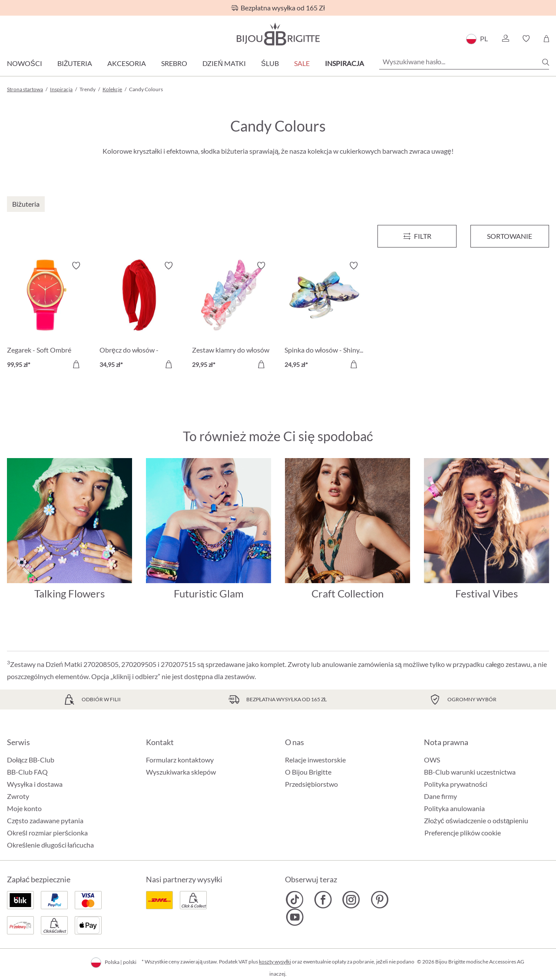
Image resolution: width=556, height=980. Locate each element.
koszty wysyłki (275, 962)
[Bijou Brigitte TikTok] (295, 900)
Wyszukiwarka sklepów (181, 772)
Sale (302, 63)
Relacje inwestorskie (315, 760)
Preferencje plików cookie (463, 833)
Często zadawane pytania (45, 820)
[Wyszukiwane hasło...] (464, 62)
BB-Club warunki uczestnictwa (470, 772)
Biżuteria (75, 63)
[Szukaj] (546, 62)
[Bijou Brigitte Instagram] (351, 900)
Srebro (174, 63)
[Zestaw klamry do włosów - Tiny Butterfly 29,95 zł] (232, 316)
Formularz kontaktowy (180, 760)
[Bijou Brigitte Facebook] (323, 900)
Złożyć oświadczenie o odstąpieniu (476, 820)
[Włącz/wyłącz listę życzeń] (76, 266)
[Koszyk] (546, 39)
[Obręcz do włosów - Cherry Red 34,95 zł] (139, 316)
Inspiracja (344, 63)
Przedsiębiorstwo (311, 784)
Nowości (25, 63)
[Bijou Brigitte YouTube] (295, 917)
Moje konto (24, 808)
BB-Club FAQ (27, 772)
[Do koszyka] (76, 364)
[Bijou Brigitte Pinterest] (379, 900)
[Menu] (417, 236)
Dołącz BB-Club (31, 760)
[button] (505, 39)
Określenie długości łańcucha (50, 845)
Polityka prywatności (456, 784)
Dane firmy (440, 796)
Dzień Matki (224, 63)
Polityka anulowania (454, 808)
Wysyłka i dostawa (35, 784)
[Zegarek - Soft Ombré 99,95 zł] (47, 316)
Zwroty (18, 796)
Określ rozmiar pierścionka (47, 833)
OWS (432, 760)
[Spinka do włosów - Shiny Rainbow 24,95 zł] (324, 316)
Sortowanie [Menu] (510, 236)
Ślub (270, 63)
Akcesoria (127, 63)
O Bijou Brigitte (308, 772)
